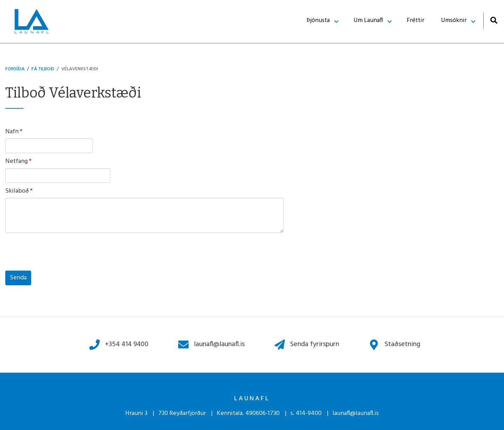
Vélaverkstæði (80, 69)
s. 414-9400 (306, 413)
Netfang (16, 162)
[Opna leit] (494, 20)
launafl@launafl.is (356, 413)
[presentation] (58, 253)
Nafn (12, 132)
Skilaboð (17, 191)
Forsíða (15, 69)
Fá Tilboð (43, 69)
